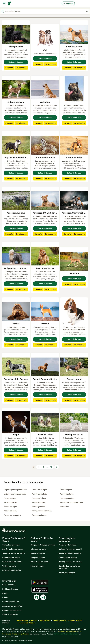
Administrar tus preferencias (66, 634)
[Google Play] (40, 582)
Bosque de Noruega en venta (43, 545)
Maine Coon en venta (40, 562)
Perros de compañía (12, 515)
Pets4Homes (23, 621)
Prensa (5, 598)
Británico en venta (38, 549)
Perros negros (66, 490)
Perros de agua (10, 507)
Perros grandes (38, 507)
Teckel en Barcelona (67, 545)
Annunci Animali (75, 621)
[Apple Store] (40, 590)
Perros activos (10, 498)
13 (51, 467)
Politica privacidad (10, 589)
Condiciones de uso (11, 602)
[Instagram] (43, 597)
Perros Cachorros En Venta (14, 540)
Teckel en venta (9, 566)
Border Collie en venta (12, 562)
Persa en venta (37, 566)
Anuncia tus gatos (10, 614)
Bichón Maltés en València (70, 553)
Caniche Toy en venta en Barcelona (69, 567)
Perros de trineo (39, 498)
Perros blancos (10, 502)
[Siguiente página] (57, 467)
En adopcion (21, 68)
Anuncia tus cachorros (12, 610)
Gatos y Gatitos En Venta (42, 540)
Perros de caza (10, 511)
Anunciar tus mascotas (12, 606)
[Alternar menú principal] (4, 3)
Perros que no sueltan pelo (72, 502)
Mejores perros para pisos (15, 494)
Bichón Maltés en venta (12, 549)
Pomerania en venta (11, 558)
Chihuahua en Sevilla (68, 558)
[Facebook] (37, 597)
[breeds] (45, 11)
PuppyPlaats (45, 621)
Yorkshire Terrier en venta (14, 553)
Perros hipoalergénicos (42, 511)
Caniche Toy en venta (12, 570)
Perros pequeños (67, 498)
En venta (9, 68)
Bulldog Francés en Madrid (70, 549)
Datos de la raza (16, 62)
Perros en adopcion (67, 573)
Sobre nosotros (9, 585)
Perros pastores (67, 494)
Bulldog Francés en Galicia (70, 562)
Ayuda (5, 593)
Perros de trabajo (39, 494)
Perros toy (64, 507)
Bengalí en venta (38, 558)
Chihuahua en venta (11, 545)
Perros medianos (39, 515)
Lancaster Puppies (27, 623)
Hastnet (34, 621)
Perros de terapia (39, 490)
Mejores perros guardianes (15, 490)
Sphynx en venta (38, 553)
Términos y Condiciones (67, 631)
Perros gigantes (39, 502)
